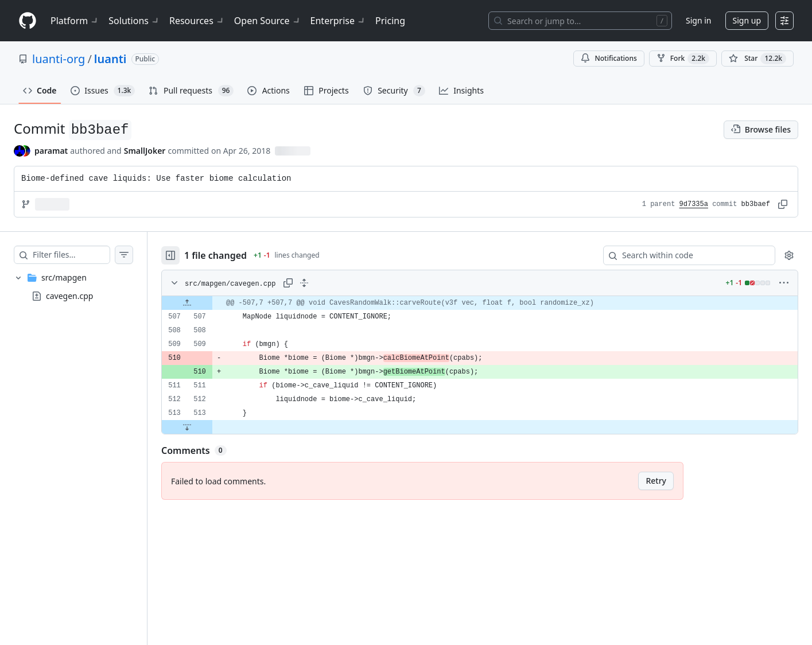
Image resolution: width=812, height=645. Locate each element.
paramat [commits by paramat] (51, 151)
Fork (683, 59)
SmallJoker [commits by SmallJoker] (145, 151)
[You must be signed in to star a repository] (757, 59)
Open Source (268, 21)
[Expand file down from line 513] (210, 427)
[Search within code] (684, 255)
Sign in (698, 20)
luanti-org (59, 59)
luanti (110, 59)
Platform (75, 21)
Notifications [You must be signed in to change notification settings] (609, 58)
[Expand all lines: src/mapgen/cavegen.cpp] (327, 283)
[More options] (784, 283)
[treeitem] (85, 287)
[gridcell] (491, 303)
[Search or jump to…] (580, 21)
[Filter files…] (83, 255)
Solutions (134, 21)
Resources (197, 21)
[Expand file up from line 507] (210, 303)
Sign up (747, 20)
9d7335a (694, 204)
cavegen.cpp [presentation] (69, 296)
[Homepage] (28, 21)
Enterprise (338, 21)
